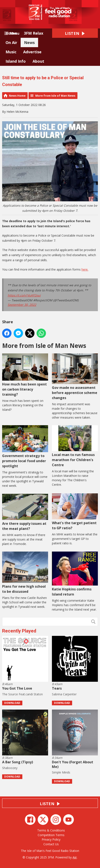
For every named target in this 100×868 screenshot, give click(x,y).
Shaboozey (10, 768)
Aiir (75, 857)
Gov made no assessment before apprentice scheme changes (75, 377)
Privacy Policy (51, 839)
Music (11, 52)
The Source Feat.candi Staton (22, 694)
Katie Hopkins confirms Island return (75, 574)
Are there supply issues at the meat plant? (25, 512)
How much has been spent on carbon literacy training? (25, 375)
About (38, 61)
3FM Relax (34, 33)
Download (12, 703)
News (29, 42)
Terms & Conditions (51, 830)
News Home (17, 96)
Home (11, 33)
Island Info (16, 61)
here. (85, 269)
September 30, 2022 (22, 305)
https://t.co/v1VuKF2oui (24, 295)
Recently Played (19, 631)
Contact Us (51, 844)
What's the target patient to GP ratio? (75, 512)
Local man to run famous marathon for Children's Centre (75, 446)
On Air (11, 42)
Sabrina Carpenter (64, 694)
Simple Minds (61, 772)
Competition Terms (51, 835)
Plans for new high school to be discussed (25, 573)
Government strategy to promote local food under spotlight (25, 447)
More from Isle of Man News (55, 96)
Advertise (32, 52)
